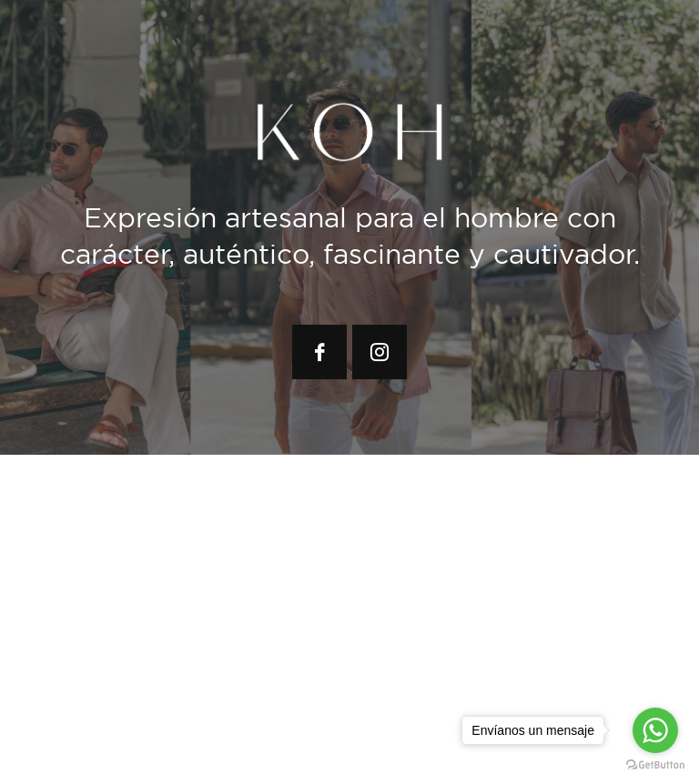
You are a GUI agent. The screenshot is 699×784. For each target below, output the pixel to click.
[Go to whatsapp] (655, 730)
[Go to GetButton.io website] (655, 765)
